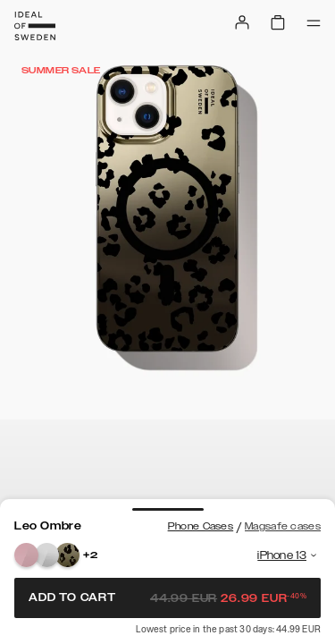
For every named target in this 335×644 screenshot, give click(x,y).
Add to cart (167, 597)
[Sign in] (242, 22)
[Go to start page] (35, 26)
